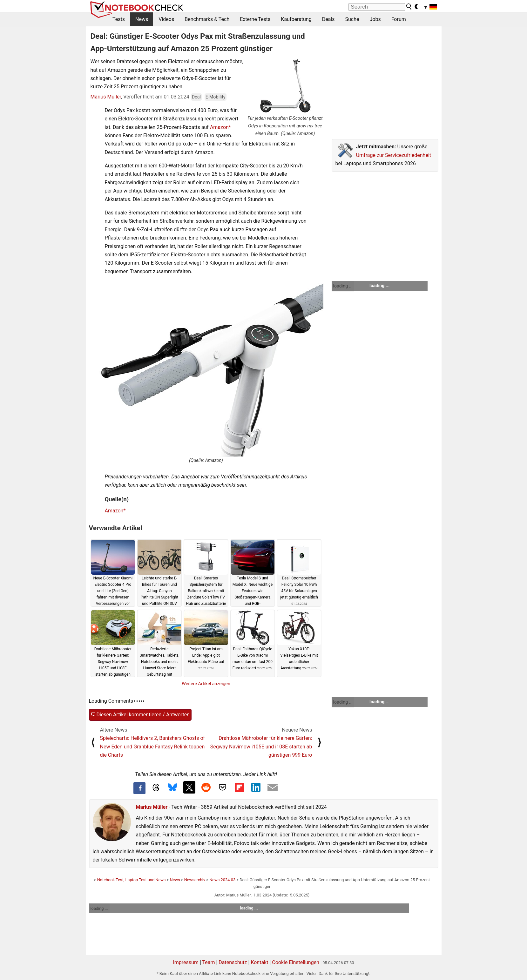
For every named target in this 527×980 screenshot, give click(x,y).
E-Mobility (216, 97)
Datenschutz (233, 962)
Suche (352, 19)
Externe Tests (255, 19)
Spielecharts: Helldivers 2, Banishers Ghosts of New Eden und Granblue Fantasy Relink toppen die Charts (153, 747)
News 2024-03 (222, 880)
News (142, 19)
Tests (119, 19)
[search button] (409, 7)
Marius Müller (106, 97)
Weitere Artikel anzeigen (206, 684)
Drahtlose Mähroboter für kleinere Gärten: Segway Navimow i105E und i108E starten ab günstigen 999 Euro (261, 747)
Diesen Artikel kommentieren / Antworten (140, 715)
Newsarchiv (195, 880)
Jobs (375, 19)
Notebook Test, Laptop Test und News (132, 880)
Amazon (219, 127)
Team (208, 962)
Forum (399, 19)
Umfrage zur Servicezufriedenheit (394, 155)
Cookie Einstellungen (296, 962)
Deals (328, 19)
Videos (166, 19)
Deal (196, 97)
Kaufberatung (296, 19)
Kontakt (259, 962)
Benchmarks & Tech (207, 19)
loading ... (343, 286)
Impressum (186, 962)
